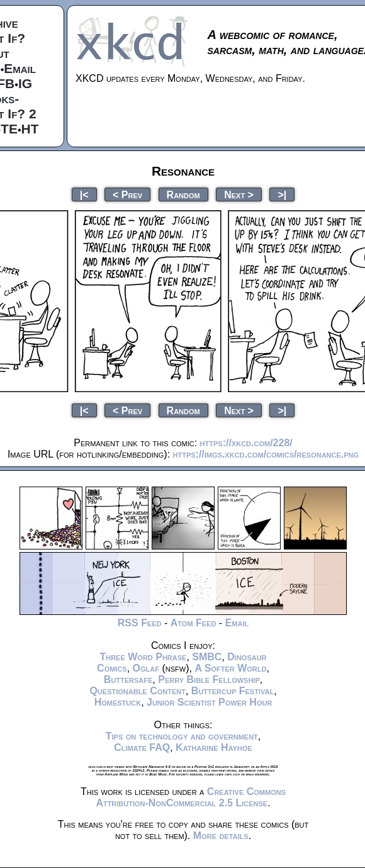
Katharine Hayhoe (214, 747)
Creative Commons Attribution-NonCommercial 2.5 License (191, 797)
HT (30, 129)
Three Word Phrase (143, 657)
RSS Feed (140, 623)
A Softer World (230, 668)
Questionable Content (138, 691)
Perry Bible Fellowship (209, 679)
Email (20, 68)
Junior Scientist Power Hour (209, 702)
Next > (239, 194)
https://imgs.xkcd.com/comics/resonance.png (266, 454)
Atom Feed (194, 623)
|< (84, 194)
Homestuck (118, 702)
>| (282, 194)
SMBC (207, 657)
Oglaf (146, 668)
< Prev (127, 194)
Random (183, 194)
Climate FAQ (142, 747)
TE (9, 129)
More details (221, 836)
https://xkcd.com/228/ (246, 443)
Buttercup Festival (233, 691)
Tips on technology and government (182, 736)
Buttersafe (128, 679)
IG (25, 83)
